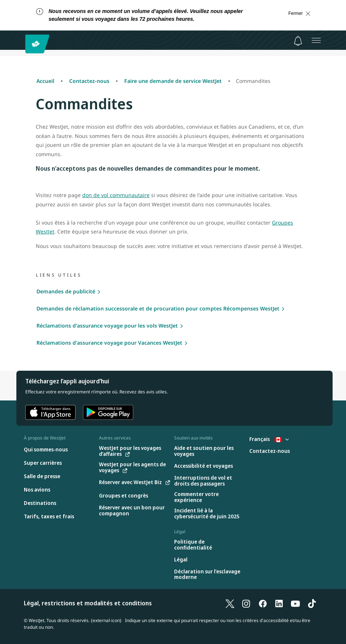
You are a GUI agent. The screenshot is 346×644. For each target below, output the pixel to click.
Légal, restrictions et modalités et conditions (88, 603)
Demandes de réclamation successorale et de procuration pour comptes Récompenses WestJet (158, 308)
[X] (230, 603)
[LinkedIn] (279, 603)
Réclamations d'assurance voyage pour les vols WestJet (107, 326)
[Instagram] (246, 603)
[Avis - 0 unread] (298, 41)
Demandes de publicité (66, 291)
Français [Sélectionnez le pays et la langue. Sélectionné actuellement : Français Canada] (269, 439)
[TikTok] (312, 603)
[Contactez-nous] (270, 451)
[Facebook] (263, 603)
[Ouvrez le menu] (316, 40)
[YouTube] (295, 603)
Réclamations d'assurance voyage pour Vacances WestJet (109, 343)
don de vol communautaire (116, 195)
